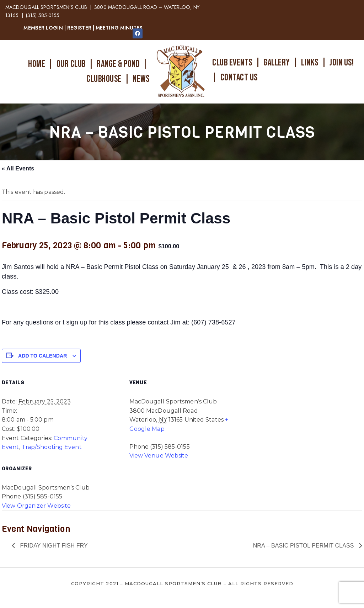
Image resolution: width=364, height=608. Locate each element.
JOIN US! (342, 63)
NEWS (141, 79)
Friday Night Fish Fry (53, 546)
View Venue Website (159, 456)
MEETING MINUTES (119, 28)
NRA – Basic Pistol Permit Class (304, 546)
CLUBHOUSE (104, 79)
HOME (37, 64)
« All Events (18, 168)
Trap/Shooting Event (52, 447)
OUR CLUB (71, 64)
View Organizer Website (36, 506)
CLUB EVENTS (232, 63)
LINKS (310, 63)
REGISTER (79, 28)
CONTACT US (239, 78)
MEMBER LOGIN (43, 28)
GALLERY (277, 63)
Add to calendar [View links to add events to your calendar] (42, 356)
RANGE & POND (118, 64)
